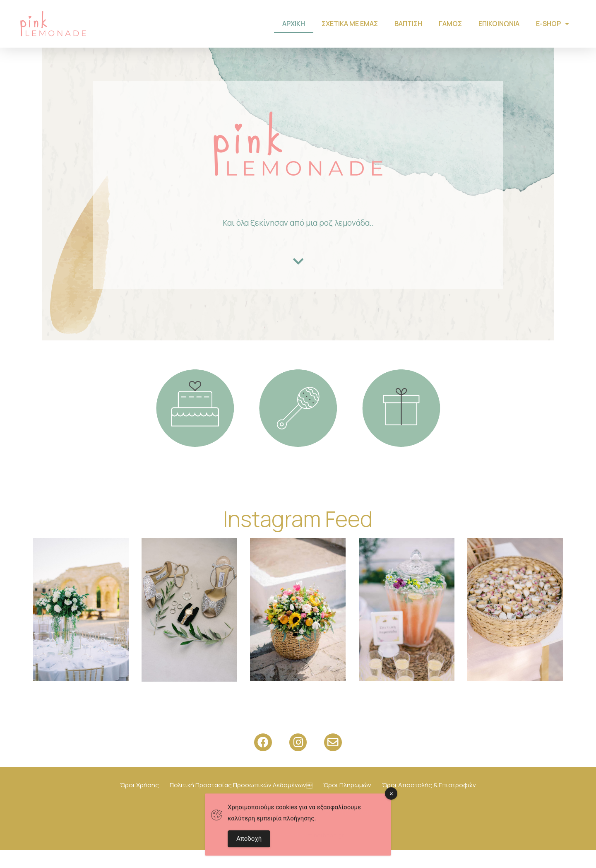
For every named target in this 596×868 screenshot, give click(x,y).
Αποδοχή (249, 841)
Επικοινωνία (499, 24)
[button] (298, 280)
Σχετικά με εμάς (350, 24)
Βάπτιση (408, 24)
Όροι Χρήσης (139, 803)
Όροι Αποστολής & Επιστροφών (429, 803)
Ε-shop (553, 24)
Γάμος (450, 24)
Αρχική (294, 24)
